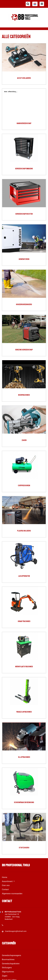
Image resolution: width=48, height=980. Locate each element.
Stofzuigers (24, 848)
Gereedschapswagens (24, 169)
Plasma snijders (24, 531)
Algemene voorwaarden (12, 894)
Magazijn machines (24, 712)
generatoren (24, 259)
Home (5, 877)
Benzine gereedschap (24, 350)
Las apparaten (24, 576)
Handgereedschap (24, 123)
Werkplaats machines (24, 667)
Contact (5, 889)
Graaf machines (24, 621)
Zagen (24, 440)
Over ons (6, 885)
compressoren (24, 486)
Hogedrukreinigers (24, 305)
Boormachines (24, 395)
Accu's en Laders (24, 78)
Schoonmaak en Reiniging (24, 802)
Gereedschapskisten (24, 214)
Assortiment (7, 881)
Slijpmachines (24, 757)
